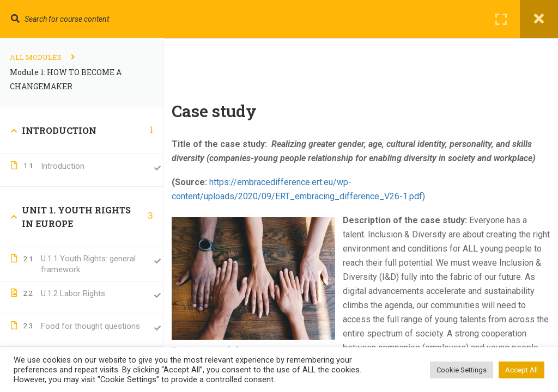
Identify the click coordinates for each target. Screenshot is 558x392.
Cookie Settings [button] (462, 370)
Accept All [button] (521, 370)
